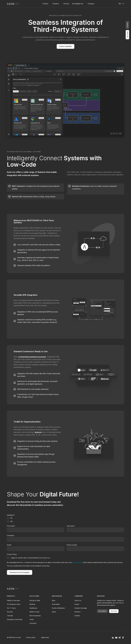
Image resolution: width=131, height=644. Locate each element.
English (120, 4)
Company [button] (91, 4)
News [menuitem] (54, 612)
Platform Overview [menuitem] (13, 600)
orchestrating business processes (32, 357)
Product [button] (45, 4)
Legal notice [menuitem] (45, 637)
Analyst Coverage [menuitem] (81, 608)
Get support (102, 611)
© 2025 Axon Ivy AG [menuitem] (14, 637)
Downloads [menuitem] (56, 604)
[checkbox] (65, 520)
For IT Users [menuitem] (11, 608)
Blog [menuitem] (53, 600)
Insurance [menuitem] (33, 623)
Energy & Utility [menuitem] (35, 600)
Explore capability (65, 46)
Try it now (114, 611)
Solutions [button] (56, 4)
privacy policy (77, 562)
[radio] (65, 518)
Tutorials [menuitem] (10, 616)
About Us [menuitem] (78, 600)
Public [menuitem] (32, 619)
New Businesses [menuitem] (35, 616)
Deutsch (123, 4)
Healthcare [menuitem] (33, 608)
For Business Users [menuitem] (14, 604)
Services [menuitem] (10, 612)
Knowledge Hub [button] (78, 4)
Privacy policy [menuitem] (31, 637)
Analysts (38, 432)
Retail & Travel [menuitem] (34, 612)
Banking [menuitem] (32, 604)
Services (66, 4)
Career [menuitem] (77, 604)
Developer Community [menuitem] (15, 619)
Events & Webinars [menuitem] (58, 608)
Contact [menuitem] (77, 616)
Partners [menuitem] (78, 612)
